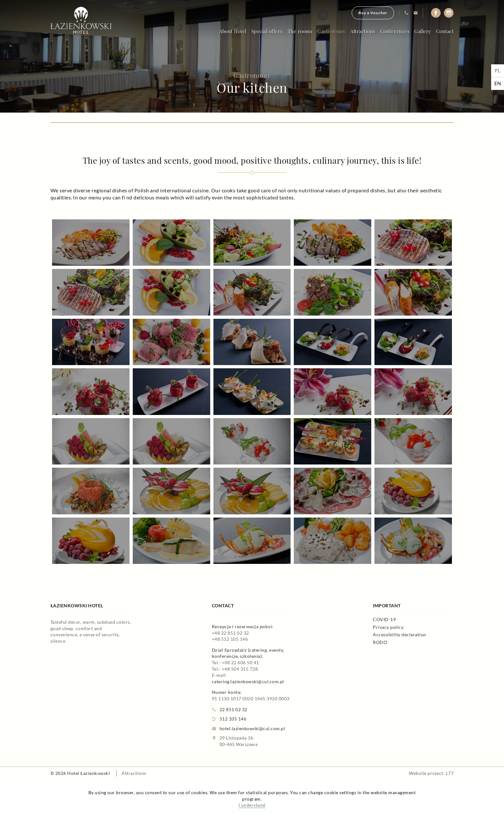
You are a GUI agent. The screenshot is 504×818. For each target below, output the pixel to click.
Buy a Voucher (373, 13)
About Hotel (233, 31)
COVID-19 (384, 619)
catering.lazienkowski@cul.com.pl (248, 681)
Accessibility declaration (400, 634)
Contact (445, 31)
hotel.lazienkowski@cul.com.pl (249, 729)
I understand (252, 805)
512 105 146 (229, 719)
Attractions (363, 31)
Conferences (395, 31)
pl (498, 70)
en (498, 83)
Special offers (267, 31)
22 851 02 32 (230, 710)
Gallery (423, 31)
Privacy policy (388, 627)
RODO (380, 642)
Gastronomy (331, 31)
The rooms (300, 31)
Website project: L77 (431, 773)
